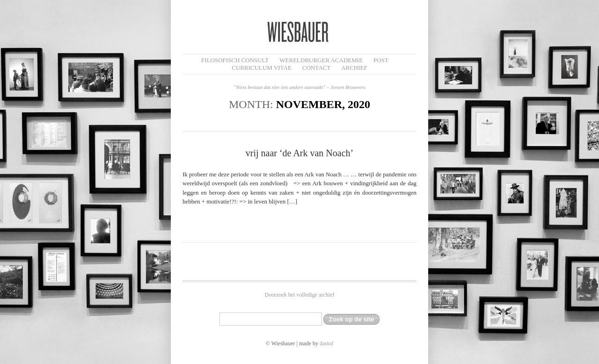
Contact (316, 68)
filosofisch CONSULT (235, 60)
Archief (354, 68)
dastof (326, 343)
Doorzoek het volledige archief (300, 295)
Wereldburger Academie (321, 60)
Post (381, 60)
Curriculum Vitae (262, 68)
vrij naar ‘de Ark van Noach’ (299, 153)
